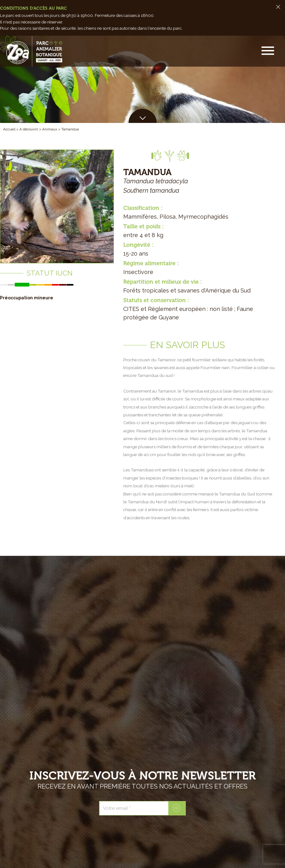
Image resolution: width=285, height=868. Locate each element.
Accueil (9, 129)
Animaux (50, 129)
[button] (269, 51)
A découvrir (29, 129)
